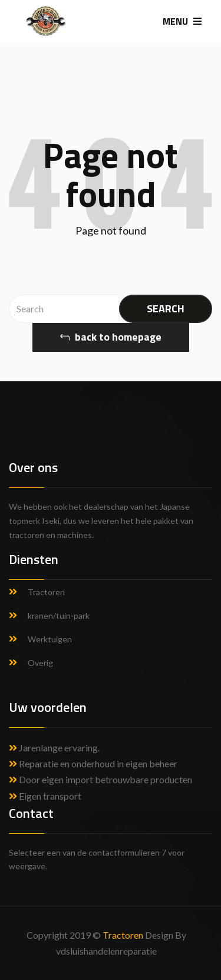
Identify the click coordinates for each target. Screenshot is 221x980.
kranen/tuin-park (59, 616)
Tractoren (46, 592)
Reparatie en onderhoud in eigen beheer (93, 763)
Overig (40, 663)
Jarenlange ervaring (58, 748)
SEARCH (166, 308)
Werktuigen (50, 639)
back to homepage (111, 337)
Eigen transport (45, 796)
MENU (182, 21)
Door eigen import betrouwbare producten (100, 779)
